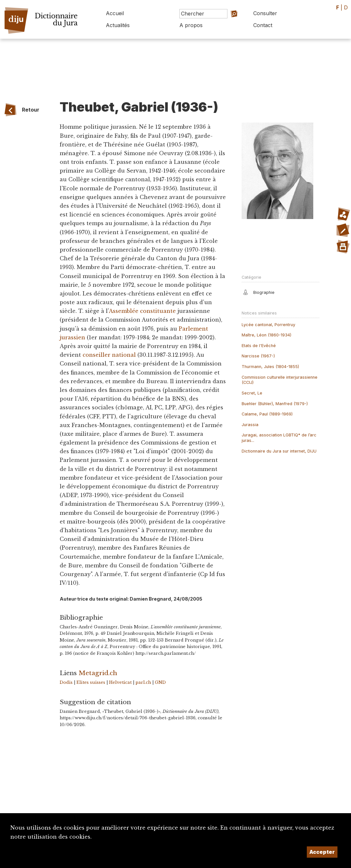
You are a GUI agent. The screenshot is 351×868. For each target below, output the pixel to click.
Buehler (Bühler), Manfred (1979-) (275, 404)
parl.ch (143, 682)
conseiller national (109, 355)
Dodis (66, 682)
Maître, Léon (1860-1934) (266, 335)
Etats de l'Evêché (259, 346)
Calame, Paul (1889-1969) (267, 414)
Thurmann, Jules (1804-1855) (270, 367)
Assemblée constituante (142, 311)
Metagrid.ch (98, 673)
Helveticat (120, 682)
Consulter (265, 13)
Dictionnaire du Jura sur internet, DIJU (279, 451)
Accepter (322, 852)
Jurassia (250, 425)
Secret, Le (252, 393)
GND (160, 682)
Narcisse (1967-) (258, 356)
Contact (263, 25)
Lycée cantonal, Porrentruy (268, 325)
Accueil (115, 13)
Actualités (118, 25)
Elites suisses (91, 682)
